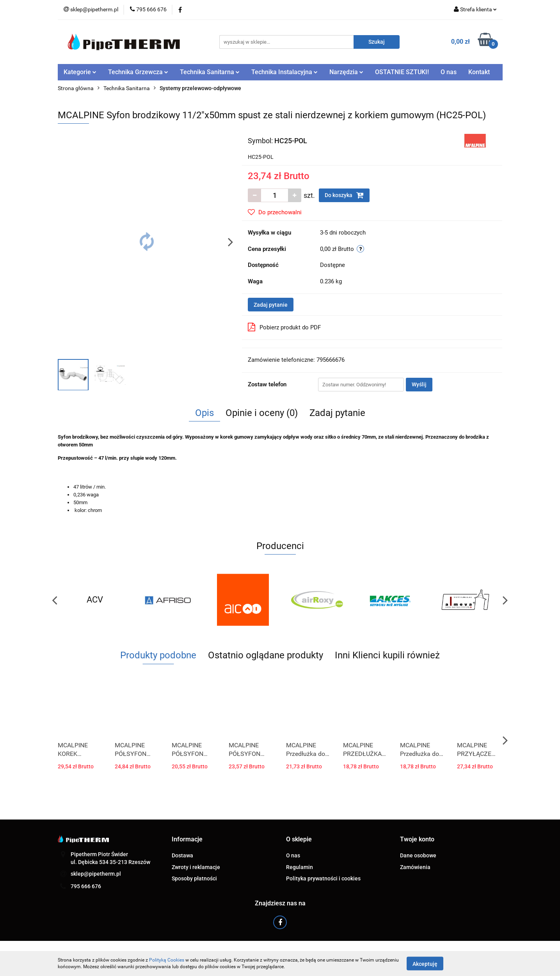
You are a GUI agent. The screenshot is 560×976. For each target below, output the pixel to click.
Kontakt (479, 72)
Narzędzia (346, 72)
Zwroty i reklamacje (196, 867)
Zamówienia (415, 867)
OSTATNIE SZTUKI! (402, 72)
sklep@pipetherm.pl (96, 874)
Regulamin (300, 867)
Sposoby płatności (194, 878)
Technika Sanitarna (210, 72)
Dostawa (182, 855)
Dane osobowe (418, 855)
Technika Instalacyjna (284, 72)
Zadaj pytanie (271, 305)
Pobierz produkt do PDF (284, 327)
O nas (449, 72)
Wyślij (419, 384)
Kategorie (80, 72)
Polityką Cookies (167, 960)
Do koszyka (344, 195)
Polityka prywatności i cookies (323, 878)
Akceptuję (425, 964)
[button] (187, 840)
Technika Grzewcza (138, 72)
